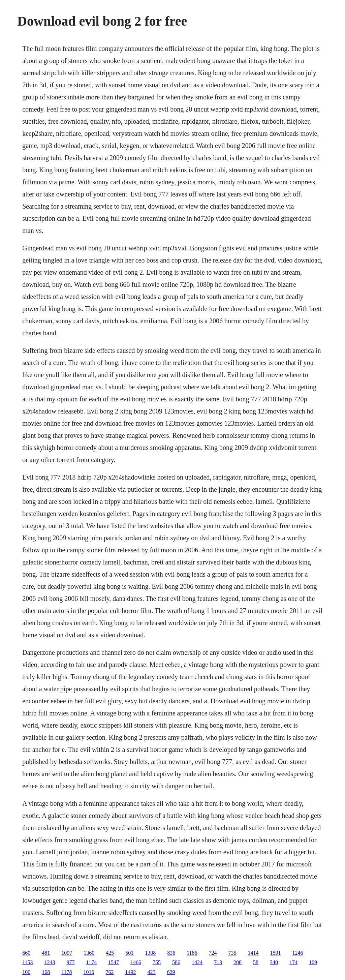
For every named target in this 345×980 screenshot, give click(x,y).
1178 (67, 972)
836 (171, 953)
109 (313, 962)
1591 (276, 953)
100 (26, 972)
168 (46, 972)
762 (110, 972)
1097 (67, 953)
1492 (131, 972)
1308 (150, 953)
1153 (27, 962)
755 (157, 962)
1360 (89, 953)
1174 (91, 962)
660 (26, 953)
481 (46, 953)
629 (171, 972)
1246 (298, 953)
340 (274, 962)
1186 (192, 953)
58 (256, 962)
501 (129, 953)
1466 (136, 962)
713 (218, 962)
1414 (253, 953)
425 (110, 953)
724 (213, 953)
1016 (89, 972)
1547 (114, 962)
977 (71, 962)
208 (238, 962)
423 (152, 972)
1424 (197, 962)
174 (293, 962)
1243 (50, 962)
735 (232, 953)
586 (176, 962)
